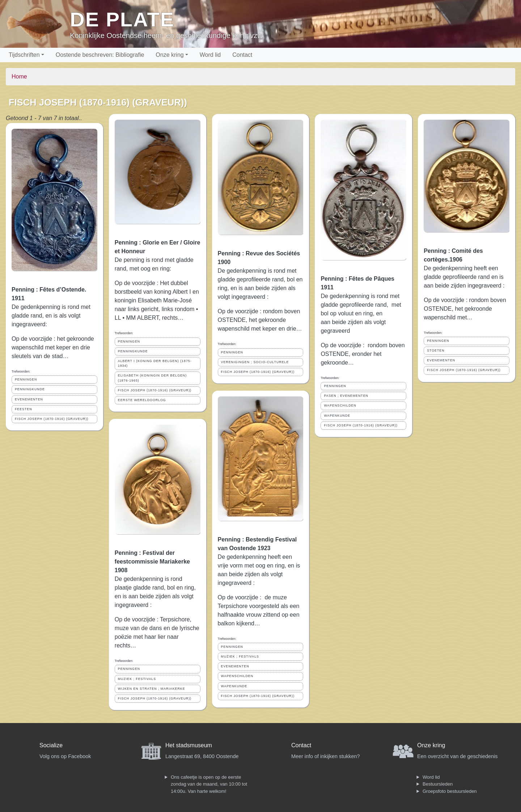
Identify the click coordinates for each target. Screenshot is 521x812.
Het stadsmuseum (189, 745)
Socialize (51, 745)
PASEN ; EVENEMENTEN (346, 396)
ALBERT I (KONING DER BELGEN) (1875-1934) (155, 363)
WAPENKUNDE (234, 686)
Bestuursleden (438, 784)
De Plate (122, 19)
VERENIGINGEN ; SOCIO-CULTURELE (255, 362)
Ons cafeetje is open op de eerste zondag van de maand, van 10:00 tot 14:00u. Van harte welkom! (209, 784)
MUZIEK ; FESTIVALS (137, 679)
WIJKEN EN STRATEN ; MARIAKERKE (152, 689)
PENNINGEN (26, 379)
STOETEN (436, 350)
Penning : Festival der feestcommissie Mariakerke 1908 (152, 562)
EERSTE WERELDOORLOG (142, 400)
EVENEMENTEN (29, 399)
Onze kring (170, 55)
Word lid (210, 55)
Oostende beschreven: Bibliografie (100, 55)
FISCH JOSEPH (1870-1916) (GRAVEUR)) (52, 419)
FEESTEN (24, 409)
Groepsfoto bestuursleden (450, 791)
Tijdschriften (24, 55)
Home (19, 76)
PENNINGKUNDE (30, 389)
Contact (242, 55)
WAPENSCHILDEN (237, 676)
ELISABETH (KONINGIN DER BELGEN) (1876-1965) (152, 378)
